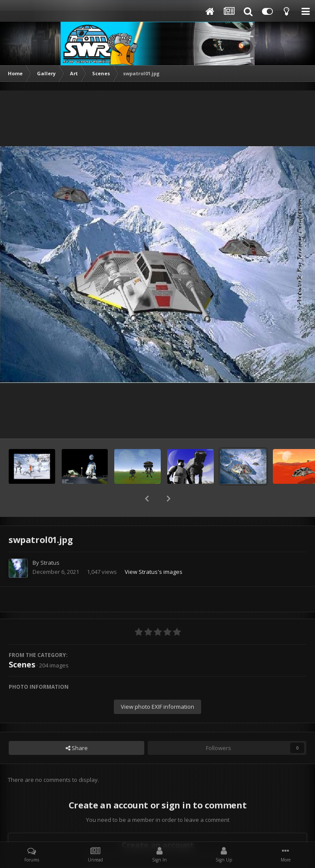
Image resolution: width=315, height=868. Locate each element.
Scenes (22, 642)
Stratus (50, 540)
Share (77, 725)
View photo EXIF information (157, 684)
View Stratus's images (154, 549)
